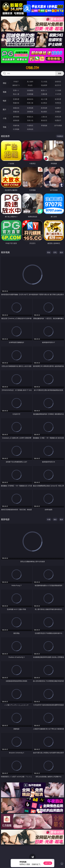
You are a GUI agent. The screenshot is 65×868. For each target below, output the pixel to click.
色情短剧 (30, 129)
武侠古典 (58, 117)
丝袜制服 (30, 94)
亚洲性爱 (16, 99)
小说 (5, 118)
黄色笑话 (44, 120)
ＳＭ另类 (58, 94)
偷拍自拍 (30, 99)
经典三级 (30, 103)
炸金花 (30, 85)
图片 (5, 109)
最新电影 (5, 519)
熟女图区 (44, 112)
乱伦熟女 (44, 103)
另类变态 (58, 103)
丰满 (49, 519)
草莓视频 (44, 125)
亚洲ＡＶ (16, 90)
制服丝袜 (16, 103)
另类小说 (30, 120)
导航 (5, 127)
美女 (49, 252)
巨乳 (55, 252)
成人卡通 (44, 99)
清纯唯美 (30, 112)
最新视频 (5, 252)
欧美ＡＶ (44, 90)
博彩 (5, 83)
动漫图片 (58, 108)
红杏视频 (16, 129)
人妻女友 (44, 117)
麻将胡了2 (16, 85)
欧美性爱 (58, 99)
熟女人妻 (16, 94)
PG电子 (16, 82)
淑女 (55, 519)
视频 (5, 92)
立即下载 (48, 863)
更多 (61, 252)
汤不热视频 (58, 125)
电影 (5, 101)
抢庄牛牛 (58, 85)
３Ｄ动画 (58, 90)
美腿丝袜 (16, 112)
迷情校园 (16, 120)
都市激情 (16, 117)
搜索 (60, 73)
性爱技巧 (58, 120)
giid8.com (32, 68)
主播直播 (44, 94)
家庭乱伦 (30, 117)
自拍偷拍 (30, 90)
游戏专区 (58, 82)
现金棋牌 (44, 85)
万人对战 (44, 82)
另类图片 (58, 112)
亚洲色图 (30, 108)
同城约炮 (16, 125)
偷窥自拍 (16, 108)
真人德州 (30, 82)
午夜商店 (30, 125)
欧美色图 (44, 108)
